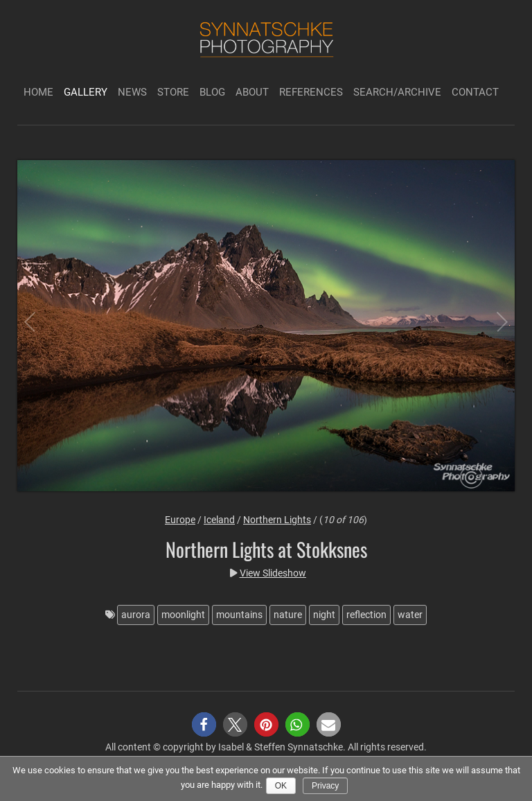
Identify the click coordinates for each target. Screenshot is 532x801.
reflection (366, 615)
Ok (281, 786)
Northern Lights (277, 520)
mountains (239, 615)
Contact (475, 92)
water (410, 615)
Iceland (219, 520)
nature (288, 615)
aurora (136, 615)
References (311, 92)
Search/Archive (397, 92)
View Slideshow (273, 573)
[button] (204, 724)
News (132, 92)
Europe (180, 520)
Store (173, 92)
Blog (212, 92)
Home (38, 92)
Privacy (325, 786)
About (252, 92)
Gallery (86, 92)
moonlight (183, 615)
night (324, 615)
